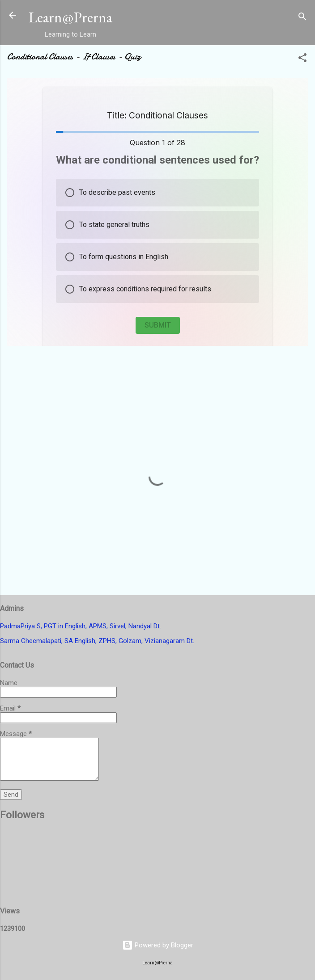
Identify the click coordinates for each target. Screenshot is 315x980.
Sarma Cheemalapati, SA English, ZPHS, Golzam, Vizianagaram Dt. (97, 641)
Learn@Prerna (70, 17)
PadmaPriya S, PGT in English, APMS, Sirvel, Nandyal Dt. (81, 626)
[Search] (302, 18)
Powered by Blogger (158, 945)
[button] (302, 59)
